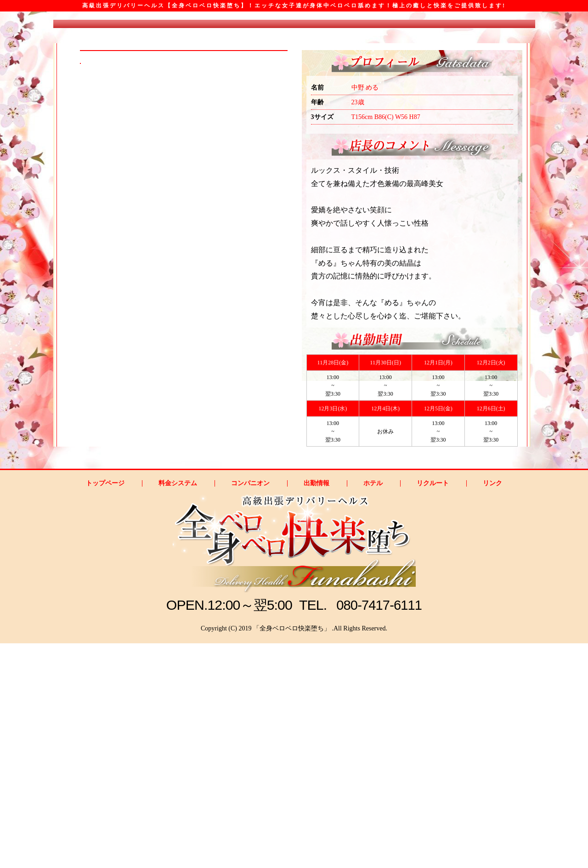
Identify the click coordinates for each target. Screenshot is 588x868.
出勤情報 (317, 708)
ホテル (373, 708)
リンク (492, 708)
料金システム (178, 708)
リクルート (433, 708)
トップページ (105, 708)
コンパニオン (250, 708)
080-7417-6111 (379, 830)
